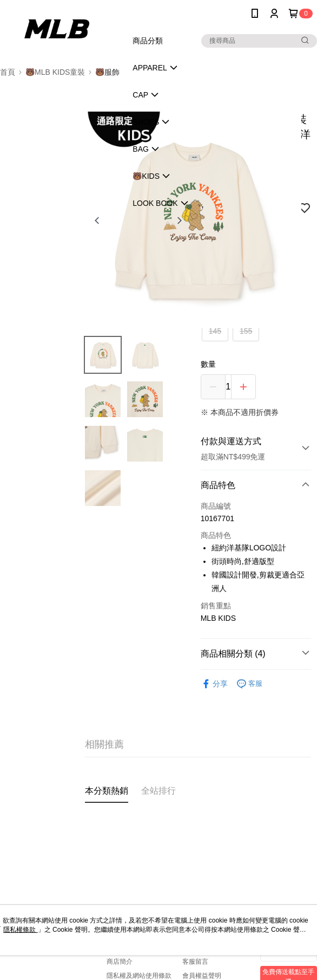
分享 (214, 684)
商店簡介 (120, 962)
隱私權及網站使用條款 (139, 976)
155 (246, 331)
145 (215, 331)
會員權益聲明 (202, 976)
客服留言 (195, 962)
